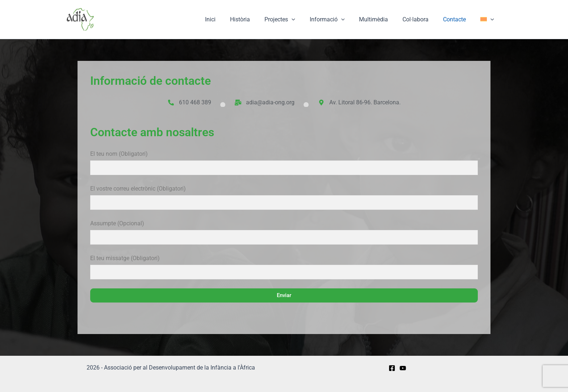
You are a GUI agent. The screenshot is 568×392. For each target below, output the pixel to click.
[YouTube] (403, 368)
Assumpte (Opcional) (284, 234)
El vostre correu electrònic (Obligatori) (284, 199)
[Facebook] (392, 368)
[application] (308, 20)
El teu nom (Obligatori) (284, 164)
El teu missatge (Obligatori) (284, 268)
